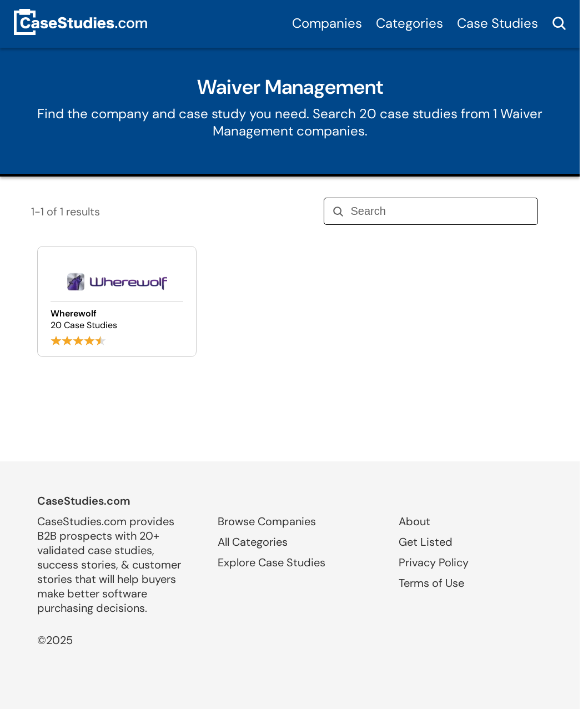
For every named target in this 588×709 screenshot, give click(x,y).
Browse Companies (267, 521)
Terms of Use (431, 583)
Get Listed (426, 542)
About (414, 521)
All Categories (253, 542)
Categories (409, 23)
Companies (327, 23)
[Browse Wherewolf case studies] (117, 301)
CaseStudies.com (84, 501)
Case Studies (497, 23)
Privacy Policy (434, 562)
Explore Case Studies (272, 562)
